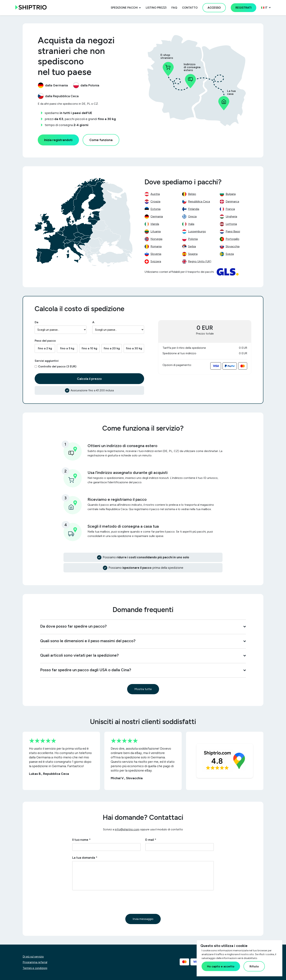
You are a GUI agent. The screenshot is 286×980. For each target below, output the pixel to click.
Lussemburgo (197, 231)
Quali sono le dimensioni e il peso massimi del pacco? (143, 641)
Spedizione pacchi (124, 8)
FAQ (174, 8)
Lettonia (231, 224)
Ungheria (231, 216)
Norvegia (156, 239)
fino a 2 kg (45, 348)
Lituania (156, 231)
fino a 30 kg (134, 348)
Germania (157, 216)
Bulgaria (231, 194)
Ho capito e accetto (221, 966)
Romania (156, 246)
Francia (230, 209)
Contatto (190, 8)
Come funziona (101, 140)
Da (36, 322)
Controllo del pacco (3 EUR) (57, 366)
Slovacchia (233, 246)
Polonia (193, 239)
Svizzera (156, 261)
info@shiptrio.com (127, 829)
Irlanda (155, 224)
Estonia (155, 209)
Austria (155, 194)
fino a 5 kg (67, 348)
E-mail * (151, 840)
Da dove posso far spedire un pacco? (143, 626)
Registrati (244, 8)
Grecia (192, 216)
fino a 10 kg (89, 348)
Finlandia (194, 209)
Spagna (193, 254)
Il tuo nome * (81, 840)
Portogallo (232, 239)
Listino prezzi (156, 8)
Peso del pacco (45, 341)
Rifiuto (254, 966)
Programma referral (35, 962)
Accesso (214, 8)
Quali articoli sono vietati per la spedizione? (143, 655)
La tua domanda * (85, 858)
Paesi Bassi (233, 231)
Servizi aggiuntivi (47, 361)
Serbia (192, 246)
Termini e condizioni (35, 968)
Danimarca (232, 201)
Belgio (192, 194)
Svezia (230, 254)
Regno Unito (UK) (200, 261)
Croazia (155, 201)
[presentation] (100, 902)
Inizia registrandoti (58, 140)
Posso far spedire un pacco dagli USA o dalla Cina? (143, 670)
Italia (191, 224)
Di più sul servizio (33, 957)
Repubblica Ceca (199, 201)
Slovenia (156, 254)
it (264, 8)
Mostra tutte (143, 689)
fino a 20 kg (112, 348)
